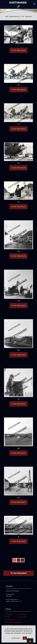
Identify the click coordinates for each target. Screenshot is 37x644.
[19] (18, 481)
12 (18, 163)
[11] (18, 113)
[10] (18, 73)
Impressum (23, 614)
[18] (18, 432)
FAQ (21, 622)
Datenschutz (23, 617)
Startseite (10, 614)
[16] (18, 334)
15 (18, 301)
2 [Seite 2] (18, 560)
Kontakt (9, 625)
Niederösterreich (14, 16)
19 (18, 498)
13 (18, 202)
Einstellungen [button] (16, 638)
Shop (7, 16)
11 (18, 124)
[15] (18, 284)
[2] (18, 525)
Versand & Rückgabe (13, 622)
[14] (18, 235)
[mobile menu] (34, 4)
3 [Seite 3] (22, 560)
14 (18, 251)
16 (18, 350)
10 (18, 85)
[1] (18, 34)
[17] (18, 383)
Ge (23, 16)
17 (18, 399)
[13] (18, 191)
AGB (21, 620)
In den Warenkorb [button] (18, 50)
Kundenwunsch (11, 620)
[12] (18, 152)
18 (18, 448)
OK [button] (25, 638)
